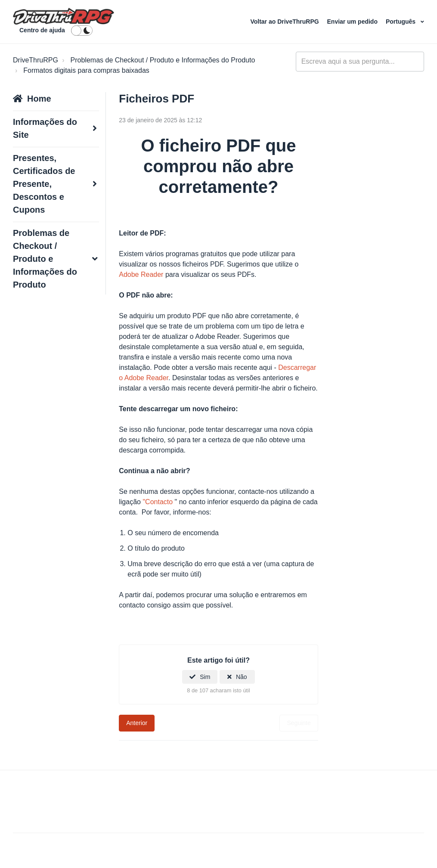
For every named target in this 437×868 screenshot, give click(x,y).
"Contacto (158, 502)
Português (401, 22)
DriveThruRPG (36, 60)
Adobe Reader (141, 274)
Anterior (137, 723)
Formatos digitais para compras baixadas (86, 70)
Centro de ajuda (42, 30)
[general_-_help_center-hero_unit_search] (360, 62)
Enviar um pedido (353, 22)
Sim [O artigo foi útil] (205, 677)
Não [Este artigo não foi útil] (242, 677)
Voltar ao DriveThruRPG (285, 22)
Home (39, 99)
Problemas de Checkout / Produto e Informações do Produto (163, 60)
